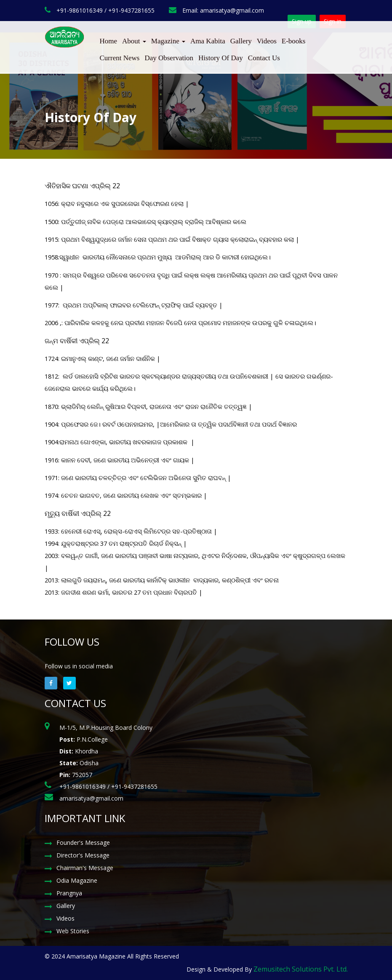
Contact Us (264, 58)
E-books (294, 41)
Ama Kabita (208, 41)
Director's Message (83, 855)
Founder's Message (83, 842)
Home (109, 41)
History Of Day (221, 58)
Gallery (241, 41)
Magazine (168, 41)
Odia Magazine (77, 880)
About (134, 41)
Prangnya (69, 893)
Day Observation (169, 58)
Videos (267, 41)
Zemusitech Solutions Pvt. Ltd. (301, 969)
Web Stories (73, 931)
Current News (120, 58)
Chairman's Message (85, 868)
